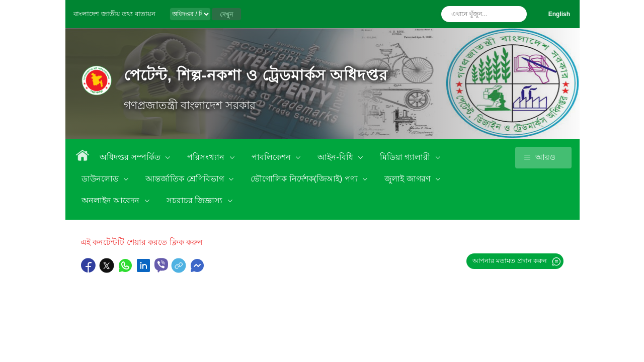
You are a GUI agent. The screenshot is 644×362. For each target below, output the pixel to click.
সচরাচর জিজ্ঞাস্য (196, 200)
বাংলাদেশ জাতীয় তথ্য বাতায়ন (114, 14)
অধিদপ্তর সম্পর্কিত (131, 157)
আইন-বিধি (336, 157)
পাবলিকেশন (272, 157)
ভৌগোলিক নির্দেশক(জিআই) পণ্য (305, 179)
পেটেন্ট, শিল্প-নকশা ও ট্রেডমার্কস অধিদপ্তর (256, 75)
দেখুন (226, 15)
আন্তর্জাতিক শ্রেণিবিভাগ (186, 179)
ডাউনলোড (101, 179)
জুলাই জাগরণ (409, 179)
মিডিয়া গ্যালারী (406, 157)
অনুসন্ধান (517, 14)
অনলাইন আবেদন (112, 200)
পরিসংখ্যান (207, 157)
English (559, 14)
